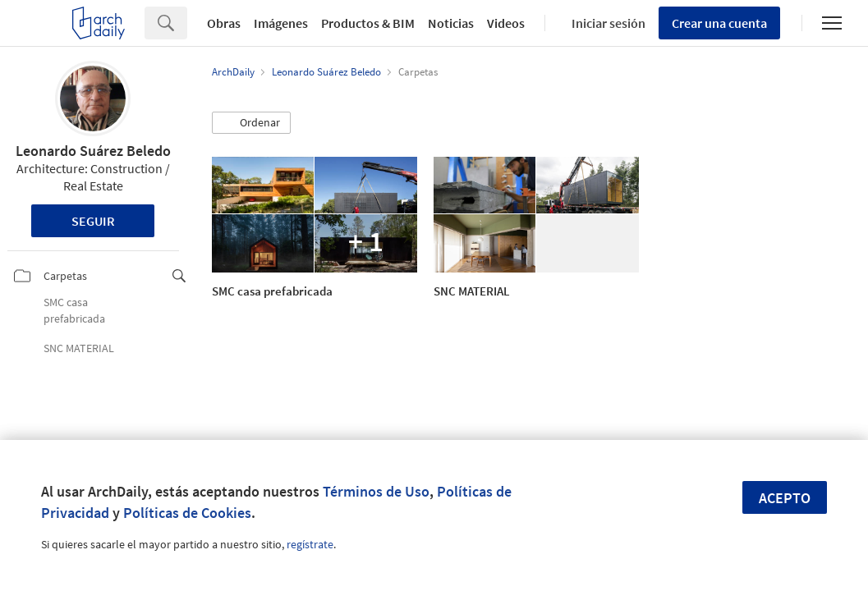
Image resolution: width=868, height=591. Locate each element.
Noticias (451, 23)
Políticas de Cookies (187, 513)
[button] (251, 123)
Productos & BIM (368, 23)
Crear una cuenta (719, 23)
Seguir (93, 221)
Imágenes (281, 23)
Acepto (785, 498)
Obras (224, 23)
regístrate (310, 544)
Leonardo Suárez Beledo (93, 151)
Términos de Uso (376, 491)
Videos (506, 23)
